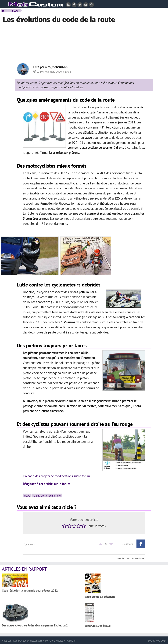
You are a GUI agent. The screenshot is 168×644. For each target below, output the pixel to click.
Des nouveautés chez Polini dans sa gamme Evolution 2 (35, 625)
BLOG (15, 11)
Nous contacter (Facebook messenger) (22, 641)
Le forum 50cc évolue (98, 626)
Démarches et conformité (47, 495)
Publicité (71, 641)
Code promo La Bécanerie (100, 597)
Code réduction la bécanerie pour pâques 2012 (30, 590)
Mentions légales (54, 641)
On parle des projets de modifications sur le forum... (58, 476)
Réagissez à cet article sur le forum (47, 484)
